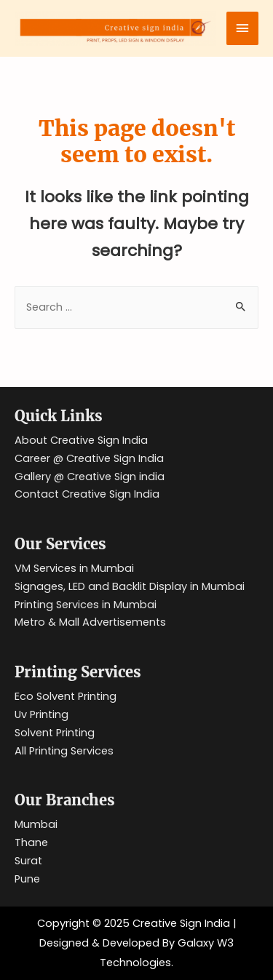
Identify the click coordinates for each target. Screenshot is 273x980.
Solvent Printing (55, 733)
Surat (28, 861)
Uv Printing (41, 714)
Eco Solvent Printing (66, 696)
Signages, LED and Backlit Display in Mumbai (130, 586)
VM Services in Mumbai (74, 568)
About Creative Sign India (81, 440)
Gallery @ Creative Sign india (90, 477)
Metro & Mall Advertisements (90, 622)
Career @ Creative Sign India (89, 458)
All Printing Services (64, 751)
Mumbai (36, 824)
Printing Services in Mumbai (86, 605)
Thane (31, 842)
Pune (27, 879)
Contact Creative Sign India (87, 494)
